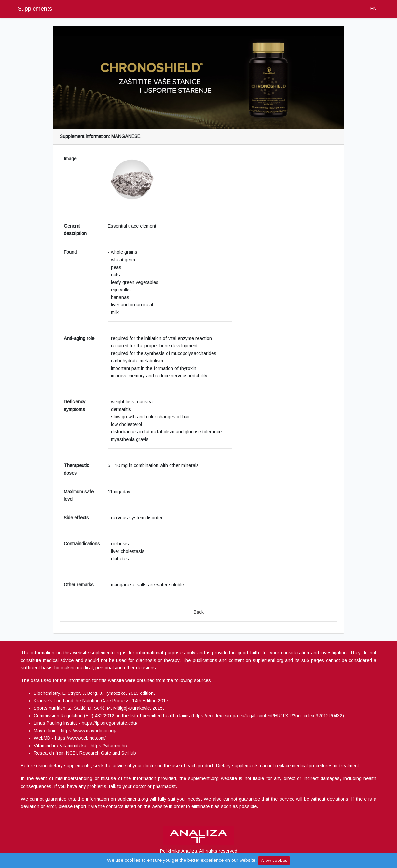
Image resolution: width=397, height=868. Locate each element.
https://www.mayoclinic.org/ (89, 731)
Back (199, 612)
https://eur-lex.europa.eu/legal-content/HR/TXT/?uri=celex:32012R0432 (268, 716)
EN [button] (373, 9)
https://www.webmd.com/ (80, 738)
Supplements (35, 9)
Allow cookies (274, 861)
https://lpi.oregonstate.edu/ (110, 723)
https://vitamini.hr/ (109, 746)
